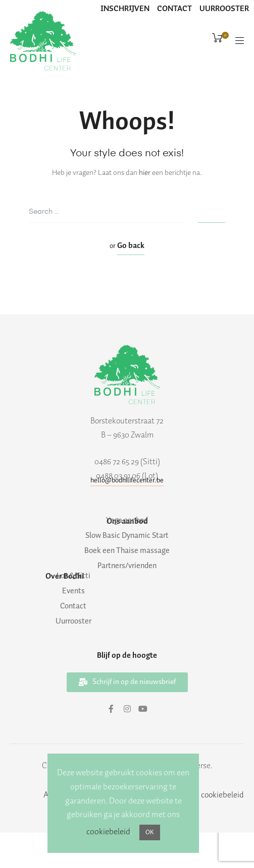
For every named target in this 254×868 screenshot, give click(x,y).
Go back (131, 246)
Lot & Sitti (73, 576)
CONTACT (174, 9)
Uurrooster (73, 622)
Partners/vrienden (127, 566)
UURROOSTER (224, 9)
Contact (73, 606)
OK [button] (150, 832)
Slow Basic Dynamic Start (127, 536)
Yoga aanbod (127, 521)
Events (73, 591)
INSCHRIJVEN (125, 9)
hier (145, 173)
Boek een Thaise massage (127, 551)
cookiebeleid (108, 832)
